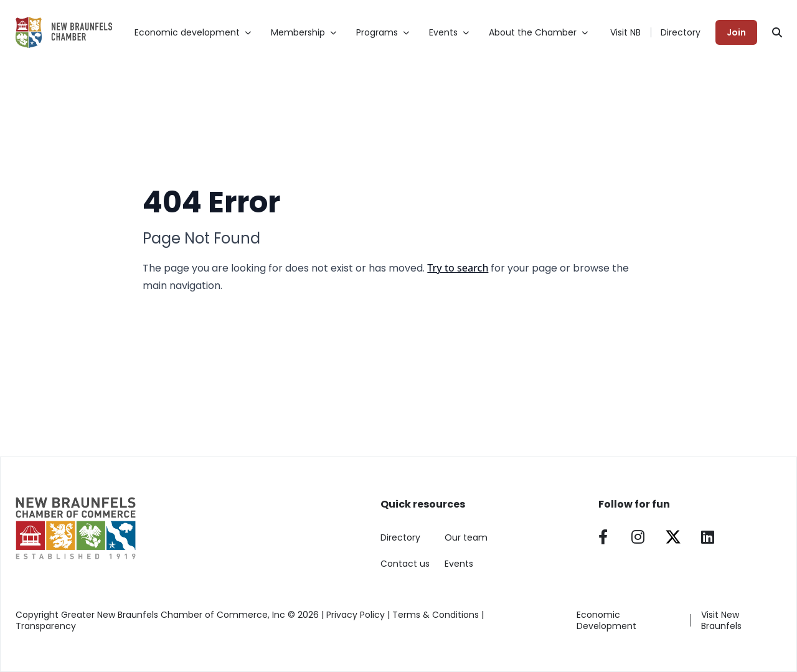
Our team (466, 537)
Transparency (46, 626)
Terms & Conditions (436, 615)
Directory (681, 32)
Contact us (405, 564)
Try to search (458, 268)
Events (459, 564)
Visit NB (625, 32)
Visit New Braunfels (721, 620)
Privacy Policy (356, 615)
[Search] (777, 32)
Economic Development (606, 620)
